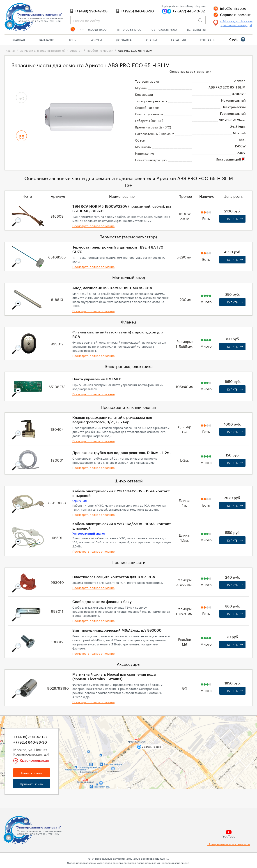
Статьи (151, 40)
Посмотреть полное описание (93, 226)
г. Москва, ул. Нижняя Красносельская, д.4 (236, 23)
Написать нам (32, 773)
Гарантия (178, 40)
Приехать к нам (32, 784)
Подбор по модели (100, 50)
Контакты (208, 40)
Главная (18, 40)
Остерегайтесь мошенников (229, 844)
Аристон (76, 50)
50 (21, 98)
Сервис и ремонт (235, 15)
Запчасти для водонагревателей (43, 50)
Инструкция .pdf (231, 160)
